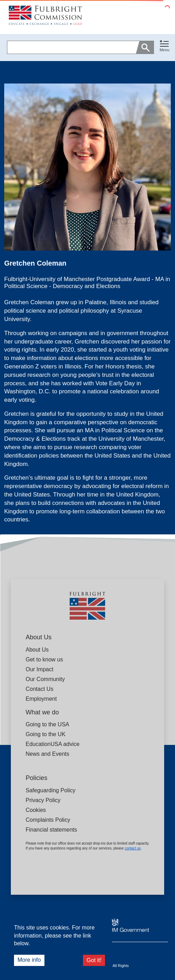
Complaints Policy (48, 820)
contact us (133, 848)
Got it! (94, 960)
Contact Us (39, 689)
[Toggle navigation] (164, 46)
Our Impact (39, 669)
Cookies (36, 810)
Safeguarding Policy (50, 790)
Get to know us (44, 659)
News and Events (47, 754)
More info (29, 960)
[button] (164, 48)
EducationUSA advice (52, 744)
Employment (41, 699)
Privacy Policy (43, 800)
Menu (164, 50)
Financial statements (51, 830)
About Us (37, 650)
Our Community (45, 679)
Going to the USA (47, 724)
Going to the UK (45, 734)
